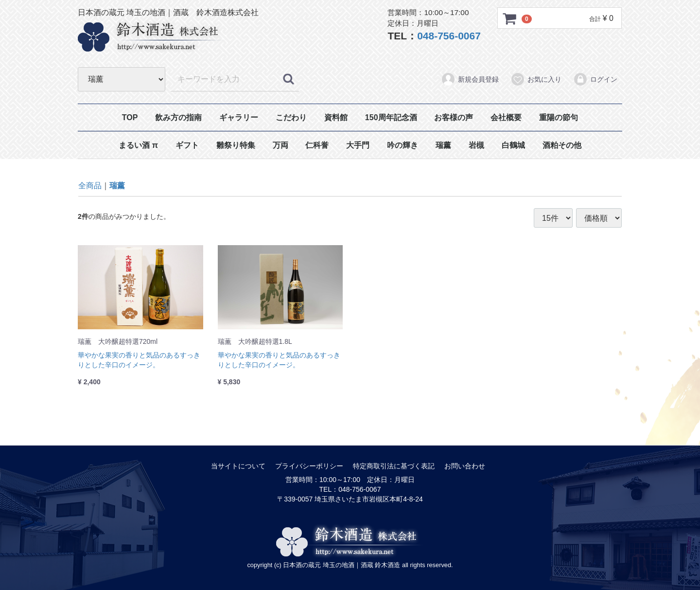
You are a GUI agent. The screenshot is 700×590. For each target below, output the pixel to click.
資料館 (336, 117)
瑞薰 (443, 145)
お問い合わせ (465, 466)
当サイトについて (238, 466)
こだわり (291, 117)
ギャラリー (239, 117)
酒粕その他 (562, 145)
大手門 (358, 145)
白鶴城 (513, 145)
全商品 (90, 186)
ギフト (187, 145)
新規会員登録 (470, 79)
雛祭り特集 (236, 145)
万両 (280, 145)
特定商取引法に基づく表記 (394, 466)
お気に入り (536, 79)
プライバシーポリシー (309, 466)
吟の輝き (402, 145)
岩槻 (476, 145)
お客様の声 (454, 117)
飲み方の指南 (178, 117)
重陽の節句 (559, 117)
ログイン (595, 79)
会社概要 (506, 117)
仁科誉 (317, 145)
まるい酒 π (138, 145)
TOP (130, 117)
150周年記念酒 (391, 117)
